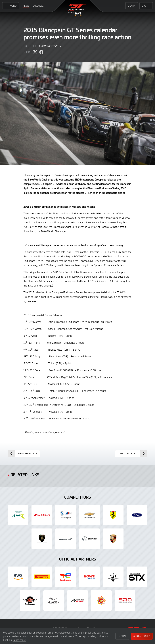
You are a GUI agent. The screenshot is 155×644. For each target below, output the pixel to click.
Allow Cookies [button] (142, 636)
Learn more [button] (19, 640)
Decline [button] (123, 636)
